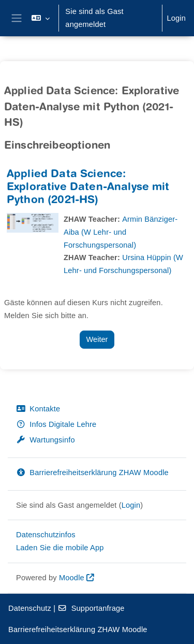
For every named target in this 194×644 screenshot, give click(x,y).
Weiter (97, 339)
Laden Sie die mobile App (60, 548)
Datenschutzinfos (46, 535)
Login (176, 18)
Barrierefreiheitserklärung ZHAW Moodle (92, 473)
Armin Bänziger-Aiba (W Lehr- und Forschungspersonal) (121, 232)
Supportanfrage (91, 608)
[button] (41, 18)
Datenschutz (30, 608)
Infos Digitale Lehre (56, 424)
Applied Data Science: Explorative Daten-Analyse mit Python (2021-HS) (88, 188)
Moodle (72, 578)
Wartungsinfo (46, 440)
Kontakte (38, 409)
